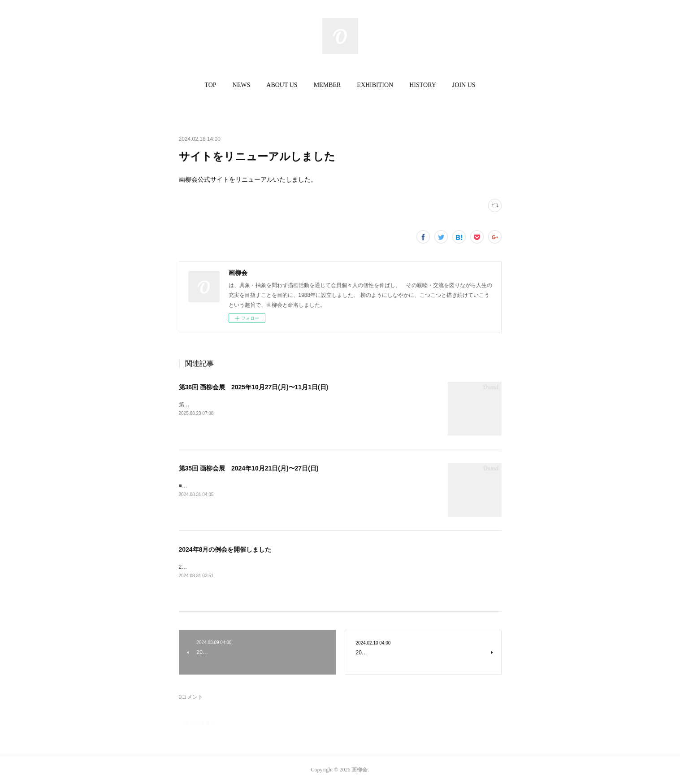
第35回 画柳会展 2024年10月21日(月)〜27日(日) (249, 468)
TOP (210, 85)
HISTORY (423, 85)
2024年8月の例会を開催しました (225, 549)
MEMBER (327, 85)
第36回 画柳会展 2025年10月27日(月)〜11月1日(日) (254, 387)
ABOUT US (282, 85)
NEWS (242, 85)
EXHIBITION (375, 85)
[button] (210, 85)
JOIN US (464, 85)
